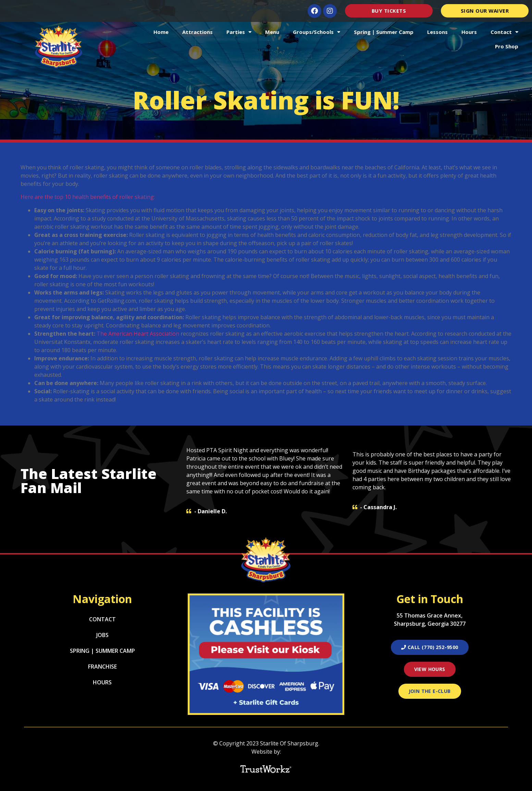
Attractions (197, 32)
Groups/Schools (317, 32)
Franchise (102, 667)
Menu (272, 32)
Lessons (437, 32)
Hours (469, 32)
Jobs (102, 635)
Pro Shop (507, 46)
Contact (504, 32)
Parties (239, 32)
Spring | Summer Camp (384, 32)
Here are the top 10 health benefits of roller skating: (88, 197)
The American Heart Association (138, 334)
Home (161, 32)
